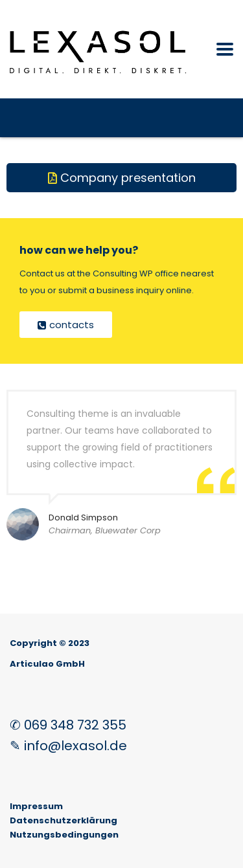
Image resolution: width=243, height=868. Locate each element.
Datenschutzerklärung (64, 820)
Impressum (36, 806)
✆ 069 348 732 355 (68, 725)
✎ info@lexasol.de (68, 746)
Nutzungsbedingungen (64, 835)
